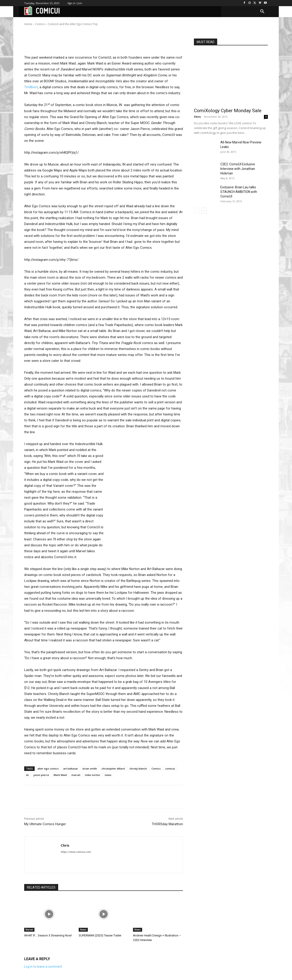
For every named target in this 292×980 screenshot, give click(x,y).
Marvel (29, 930)
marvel (76, 775)
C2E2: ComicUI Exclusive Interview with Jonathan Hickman (238, 169)
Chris (39, 21)
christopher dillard (113, 769)
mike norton (93, 775)
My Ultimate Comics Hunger (45, 824)
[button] (262, 12)
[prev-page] (197, 211)
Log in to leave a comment (43, 967)
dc (27, 775)
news (108, 775)
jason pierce (41, 775)
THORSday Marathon (167, 824)
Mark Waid (60, 775)
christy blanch (138, 769)
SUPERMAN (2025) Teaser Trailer (100, 935)
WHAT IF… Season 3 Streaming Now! (48, 935)
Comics (156, 769)
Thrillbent (31, 87)
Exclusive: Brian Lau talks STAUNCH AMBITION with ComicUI (239, 192)
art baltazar (71, 769)
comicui (170, 769)
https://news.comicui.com (76, 852)
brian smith (90, 769)
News (83, 930)
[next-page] (204, 211)
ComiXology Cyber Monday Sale (228, 111)
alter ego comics (48, 769)
